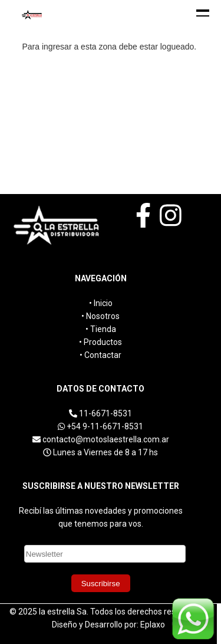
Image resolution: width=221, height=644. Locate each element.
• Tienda (101, 329)
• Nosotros (100, 316)
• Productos (100, 342)
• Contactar (100, 355)
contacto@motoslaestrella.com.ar (106, 439)
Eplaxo (153, 625)
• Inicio (101, 303)
